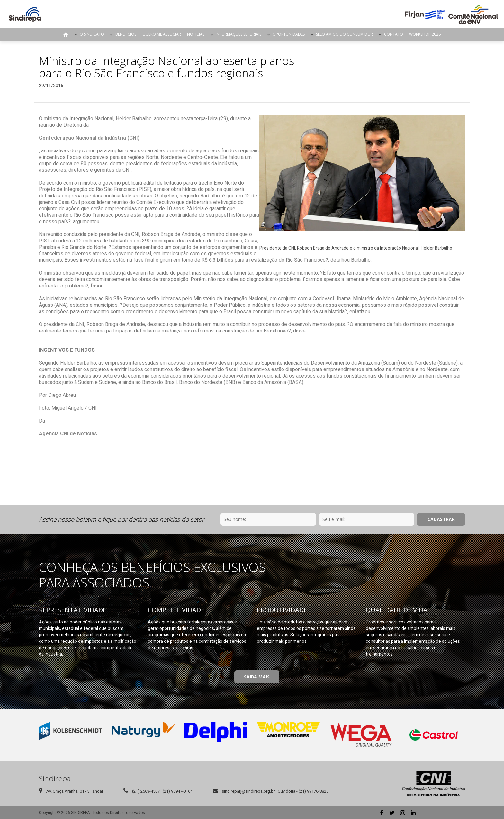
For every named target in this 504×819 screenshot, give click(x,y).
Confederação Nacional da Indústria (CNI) (89, 138)
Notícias (196, 34)
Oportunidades (289, 34)
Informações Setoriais (239, 34)
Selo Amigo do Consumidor (344, 34)
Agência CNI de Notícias (68, 434)
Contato (394, 34)
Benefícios (126, 34)
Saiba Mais (257, 677)
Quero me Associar (162, 34)
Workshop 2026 (425, 34)
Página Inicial (66, 34)
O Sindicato (92, 34)
